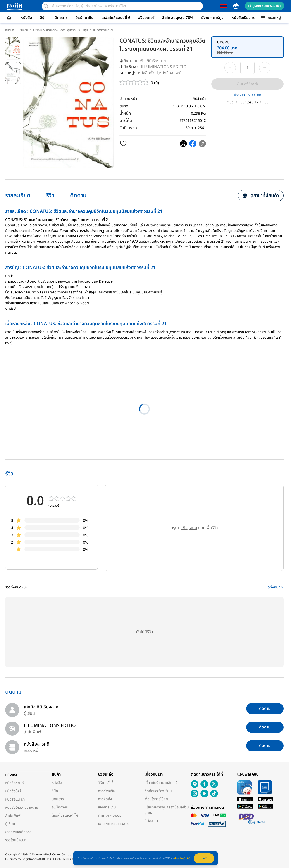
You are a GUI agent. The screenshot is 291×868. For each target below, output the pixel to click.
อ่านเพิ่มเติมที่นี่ (182, 858)
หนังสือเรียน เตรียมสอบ (250, 18)
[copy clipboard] (202, 144)
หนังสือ (26, 18)
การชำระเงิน (107, 791)
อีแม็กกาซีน (85, 18)
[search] (46, 6)
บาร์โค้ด (126, 121)
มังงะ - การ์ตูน (212, 18)
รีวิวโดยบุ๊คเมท (16, 840)
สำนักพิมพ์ (13, 816)
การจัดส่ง (105, 799)
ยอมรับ (204, 858)
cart (236, 6)
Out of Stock (247, 84)
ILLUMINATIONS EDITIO (164, 67)
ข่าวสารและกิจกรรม (19, 832)
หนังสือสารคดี (170, 73)
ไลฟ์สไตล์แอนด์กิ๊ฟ (116, 18)
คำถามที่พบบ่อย (110, 815)
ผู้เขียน (10, 824)
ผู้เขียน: (126, 61)
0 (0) (155, 83)
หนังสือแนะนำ (15, 799)
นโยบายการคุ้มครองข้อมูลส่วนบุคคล (167, 810)
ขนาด (124, 106)
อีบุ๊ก (43, 18)
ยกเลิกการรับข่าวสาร (113, 824)
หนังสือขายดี (14, 783)
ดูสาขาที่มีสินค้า (261, 196)
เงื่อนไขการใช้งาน (157, 799)
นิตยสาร (61, 18)
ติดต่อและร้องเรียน (158, 791)
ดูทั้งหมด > (275, 587)
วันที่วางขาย (129, 128)
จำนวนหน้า (128, 99)
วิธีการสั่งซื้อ (107, 783)
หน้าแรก (10, 30)
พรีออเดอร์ (146, 18)
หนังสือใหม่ (13, 791)
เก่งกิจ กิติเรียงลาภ (150, 61)
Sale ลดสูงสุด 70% (178, 18)
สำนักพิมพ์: (129, 67)
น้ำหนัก (125, 113)
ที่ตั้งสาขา (151, 821)
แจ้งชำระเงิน (107, 807)
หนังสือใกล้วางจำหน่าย (22, 808)
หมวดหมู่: (127, 73)
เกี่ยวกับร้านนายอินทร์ (160, 783)
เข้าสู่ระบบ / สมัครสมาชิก (265, 6)
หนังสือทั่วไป (148, 73)
